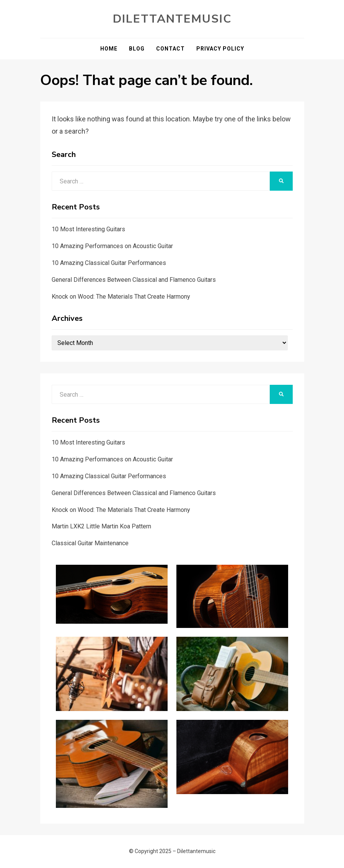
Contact (170, 49)
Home (109, 49)
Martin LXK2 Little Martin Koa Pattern (101, 526)
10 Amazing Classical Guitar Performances (109, 263)
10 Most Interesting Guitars (88, 229)
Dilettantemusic (172, 19)
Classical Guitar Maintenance (90, 543)
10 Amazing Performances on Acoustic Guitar (112, 246)
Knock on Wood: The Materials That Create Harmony (121, 297)
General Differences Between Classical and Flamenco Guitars (134, 280)
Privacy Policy (220, 49)
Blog (137, 49)
